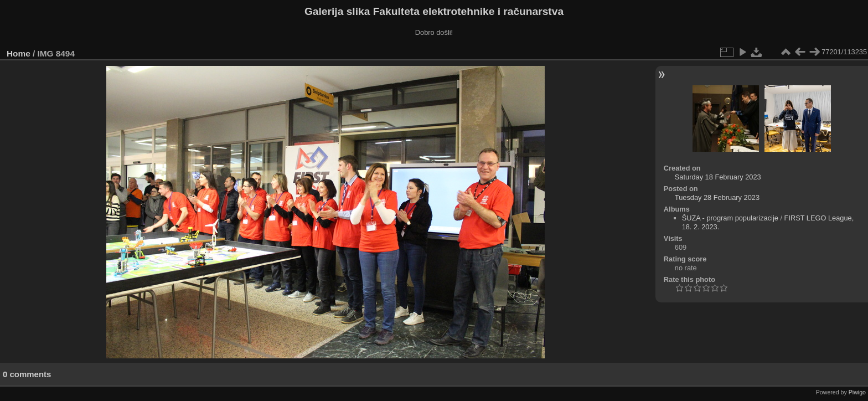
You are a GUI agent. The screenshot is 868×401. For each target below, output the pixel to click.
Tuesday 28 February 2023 (717, 197)
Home (19, 53)
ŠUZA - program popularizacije (730, 218)
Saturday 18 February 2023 (718, 177)
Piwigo (857, 392)
